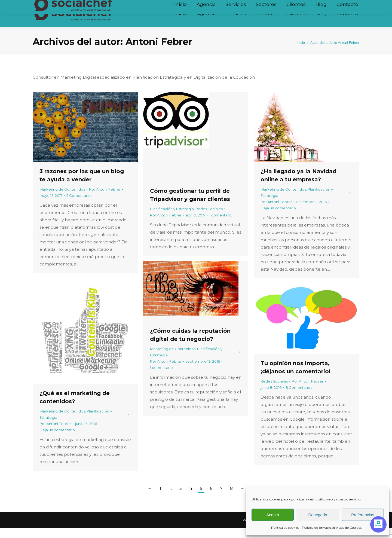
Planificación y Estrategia (172, 219)
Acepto (273, 515)
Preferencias (363, 515)
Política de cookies (285, 528)
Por (105, 199)
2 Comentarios (79, 205)
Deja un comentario (278, 218)
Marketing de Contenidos (62, 199)
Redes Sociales (209, 219)
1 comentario (221, 225)
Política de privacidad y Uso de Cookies (332, 528)
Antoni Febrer (159, 51)
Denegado (318, 515)
